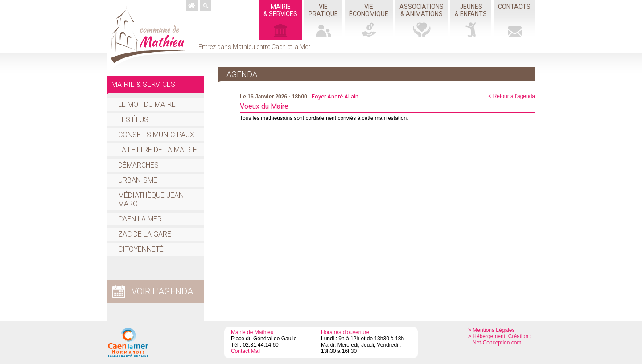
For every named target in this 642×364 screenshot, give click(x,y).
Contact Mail (246, 351)
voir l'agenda (162, 291)
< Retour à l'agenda (512, 96)
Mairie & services (143, 84)
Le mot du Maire (147, 104)
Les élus (133, 120)
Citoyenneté (141, 249)
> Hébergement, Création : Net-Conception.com (500, 339)
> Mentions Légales (491, 330)
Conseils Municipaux (156, 135)
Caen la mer (140, 219)
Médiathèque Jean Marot (151, 200)
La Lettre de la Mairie (158, 150)
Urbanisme (138, 180)
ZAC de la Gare (145, 234)
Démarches (138, 165)
